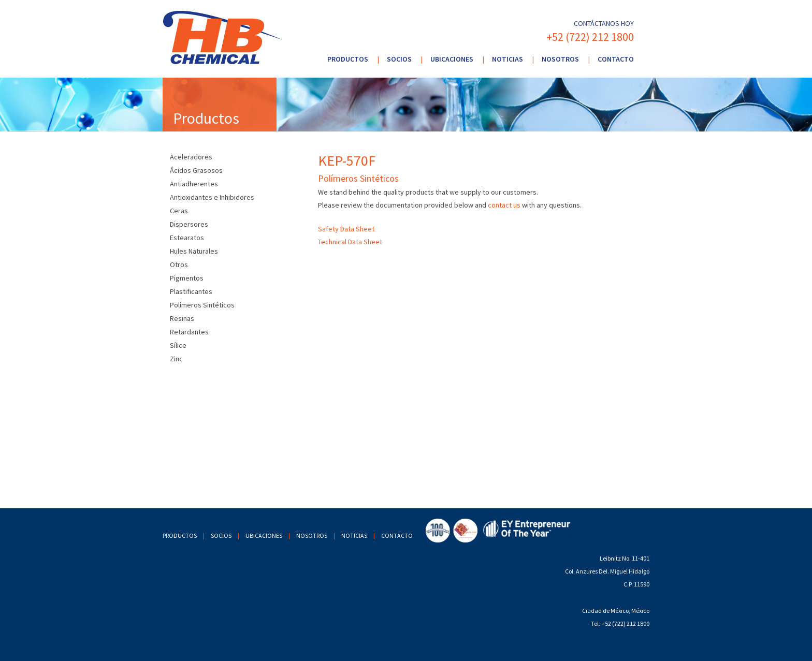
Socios (399, 59)
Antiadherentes (194, 184)
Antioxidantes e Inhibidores (212, 197)
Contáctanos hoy (604, 23)
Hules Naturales (194, 251)
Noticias (508, 59)
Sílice (178, 345)
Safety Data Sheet (346, 229)
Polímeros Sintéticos (202, 305)
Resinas (182, 318)
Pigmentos (187, 278)
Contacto (616, 59)
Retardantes (189, 332)
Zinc (176, 359)
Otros (179, 265)
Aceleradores (191, 157)
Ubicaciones (452, 59)
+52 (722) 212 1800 (590, 37)
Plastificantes (191, 291)
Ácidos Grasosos (196, 170)
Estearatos (187, 238)
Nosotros (560, 59)
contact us (504, 205)
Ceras (179, 211)
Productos (348, 59)
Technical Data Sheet (350, 242)
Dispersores (189, 224)
